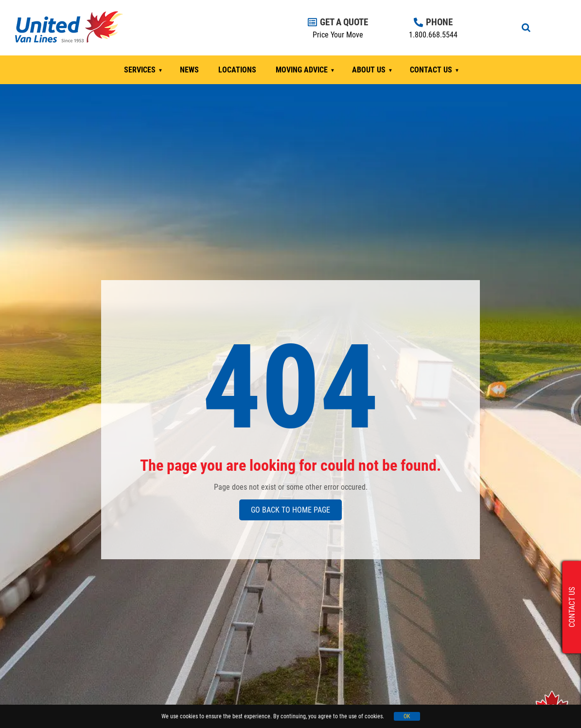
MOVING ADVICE (302, 70)
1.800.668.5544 (433, 35)
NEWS (189, 70)
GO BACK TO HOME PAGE (290, 510)
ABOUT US (369, 70)
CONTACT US (431, 70)
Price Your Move (338, 35)
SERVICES (140, 70)
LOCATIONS (237, 70)
